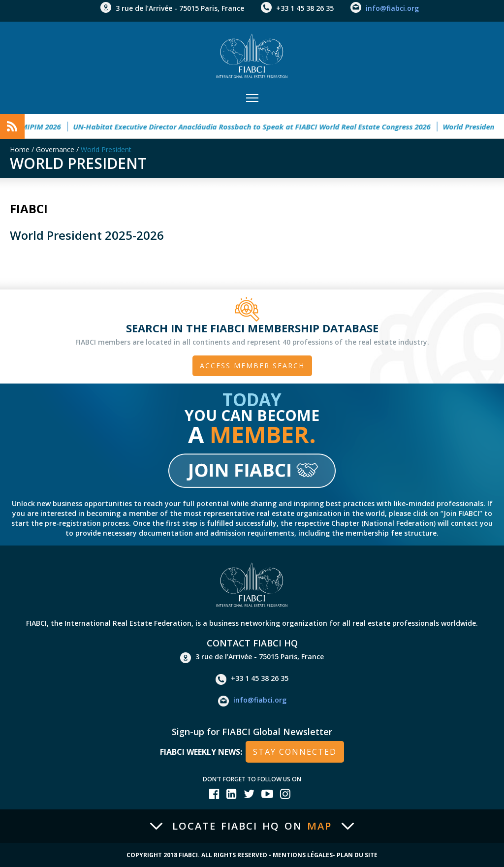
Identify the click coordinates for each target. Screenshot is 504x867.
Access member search (252, 366)
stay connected (295, 752)
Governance (55, 149)
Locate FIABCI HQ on (252, 826)
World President (106, 149)
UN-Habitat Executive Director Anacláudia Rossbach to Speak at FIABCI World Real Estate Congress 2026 (258, 127)
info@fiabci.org (392, 8)
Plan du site (357, 855)
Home (20, 149)
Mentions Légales (303, 855)
